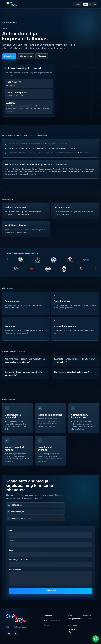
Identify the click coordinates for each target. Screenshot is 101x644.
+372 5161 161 (17, 505)
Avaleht (77, 4)
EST (86, 4)
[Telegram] (9, 634)
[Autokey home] (11, 4)
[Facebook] (16, 634)
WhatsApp (42, 56)
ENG (90, 4)
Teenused (48, 616)
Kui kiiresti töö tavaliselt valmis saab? (72, 372)
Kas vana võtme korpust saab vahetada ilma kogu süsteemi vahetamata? (25, 360)
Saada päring (50, 591)
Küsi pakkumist (26, 56)
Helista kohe (9, 56)
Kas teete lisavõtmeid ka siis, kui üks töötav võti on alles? (74, 360)
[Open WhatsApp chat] (96, 639)
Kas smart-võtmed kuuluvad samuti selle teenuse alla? (23, 374)
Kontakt (47, 625)
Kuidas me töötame (52, 620)
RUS (94, 4)
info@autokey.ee (18, 512)
